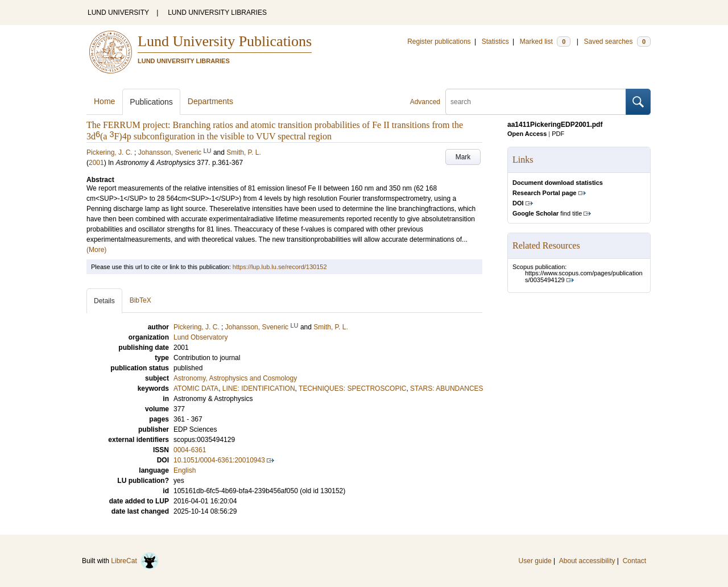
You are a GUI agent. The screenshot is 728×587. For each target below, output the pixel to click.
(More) (96, 250)
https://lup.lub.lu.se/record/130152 (280, 267)
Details (104, 301)
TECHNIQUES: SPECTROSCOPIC (352, 388)
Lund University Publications (225, 41)
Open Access (527, 134)
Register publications (439, 42)
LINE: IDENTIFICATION (259, 388)
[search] (536, 102)
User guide (535, 561)
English (185, 470)
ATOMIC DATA (196, 388)
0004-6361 (190, 450)
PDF (558, 134)
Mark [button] (463, 157)
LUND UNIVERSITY (118, 13)
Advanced (425, 102)
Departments (210, 101)
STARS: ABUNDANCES (446, 388)
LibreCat (135, 561)
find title (547, 213)
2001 (96, 163)
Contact (634, 561)
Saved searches (617, 42)
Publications (151, 102)
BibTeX (140, 300)
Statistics (495, 42)
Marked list (545, 42)
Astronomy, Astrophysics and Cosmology (235, 378)
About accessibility (587, 561)
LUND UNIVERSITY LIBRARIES (217, 13)
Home (104, 101)
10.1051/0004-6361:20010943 (219, 460)
